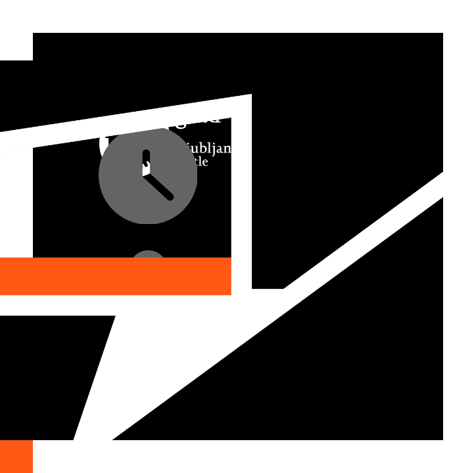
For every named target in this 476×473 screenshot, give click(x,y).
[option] (238, 236)
